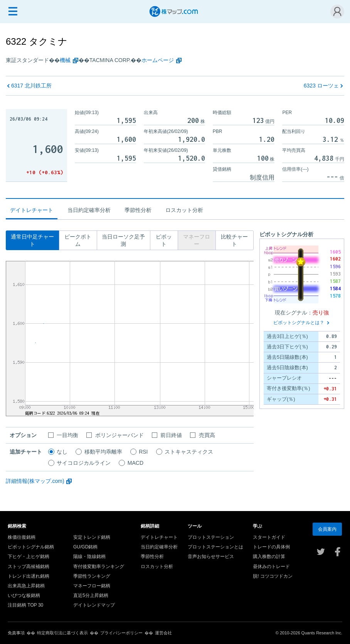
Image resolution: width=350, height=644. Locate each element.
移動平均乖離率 (103, 452)
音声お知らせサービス (211, 557)
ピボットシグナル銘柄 (31, 547)
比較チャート (234, 240)
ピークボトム (78, 240)
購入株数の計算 (269, 557)
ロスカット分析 (184, 210)
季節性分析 (138, 210)
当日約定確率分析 (89, 210)
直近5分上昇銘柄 (91, 595)
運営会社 (163, 633)
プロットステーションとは (215, 547)
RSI (143, 452)
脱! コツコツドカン (273, 576)
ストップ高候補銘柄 (29, 567)
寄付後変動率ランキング (99, 567)
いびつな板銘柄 (24, 595)
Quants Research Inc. (322, 633)
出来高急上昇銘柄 (26, 586)
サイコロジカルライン (84, 463)
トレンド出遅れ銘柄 (29, 576)
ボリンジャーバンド (119, 435)
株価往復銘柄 (22, 537)
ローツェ (321, 86)
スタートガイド (269, 537)
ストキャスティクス (189, 452)
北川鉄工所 (31, 86)
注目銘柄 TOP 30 (25, 605)
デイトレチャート (159, 537)
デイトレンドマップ (94, 605)
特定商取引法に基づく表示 (62, 633)
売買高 (207, 435)
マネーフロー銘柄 (92, 586)
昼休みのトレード (271, 567)
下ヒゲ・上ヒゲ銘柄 (29, 557)
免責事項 (16, 633)
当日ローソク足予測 (123, 240)
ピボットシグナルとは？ (299, 323)
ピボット (164, 240)
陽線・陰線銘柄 (89, 557)
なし (62, 452)
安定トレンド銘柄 (92, 537)
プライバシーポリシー (121, 633)
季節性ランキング (92, 576)
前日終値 (171, 435)
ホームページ (158, 60)
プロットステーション (211, 537)
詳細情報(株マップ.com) (35, 481)
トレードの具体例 (271, 547)
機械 (65, 60)
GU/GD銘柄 (85, 547)
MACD (135, 463)
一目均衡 (67, 435)
